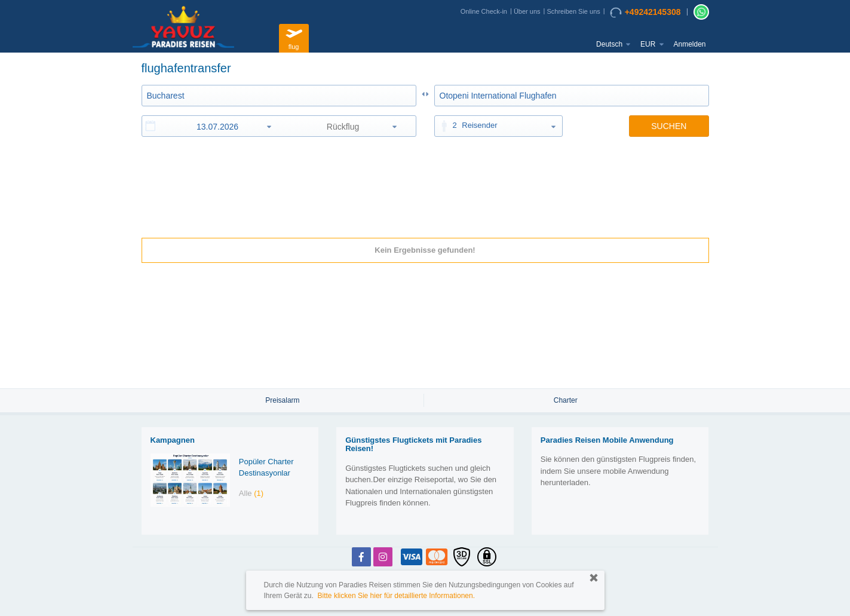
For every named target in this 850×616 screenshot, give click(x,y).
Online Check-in (484, 11)
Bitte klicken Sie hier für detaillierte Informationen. (396, 596)
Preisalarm (282, 400)
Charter (566, 400)
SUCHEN (669, 126)
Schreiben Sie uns (573, 11)
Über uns (527, 11)
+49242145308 (645, 13)
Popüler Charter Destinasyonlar (266, 467)
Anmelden (689, 44)
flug (294, 37)
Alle (251, 493)
